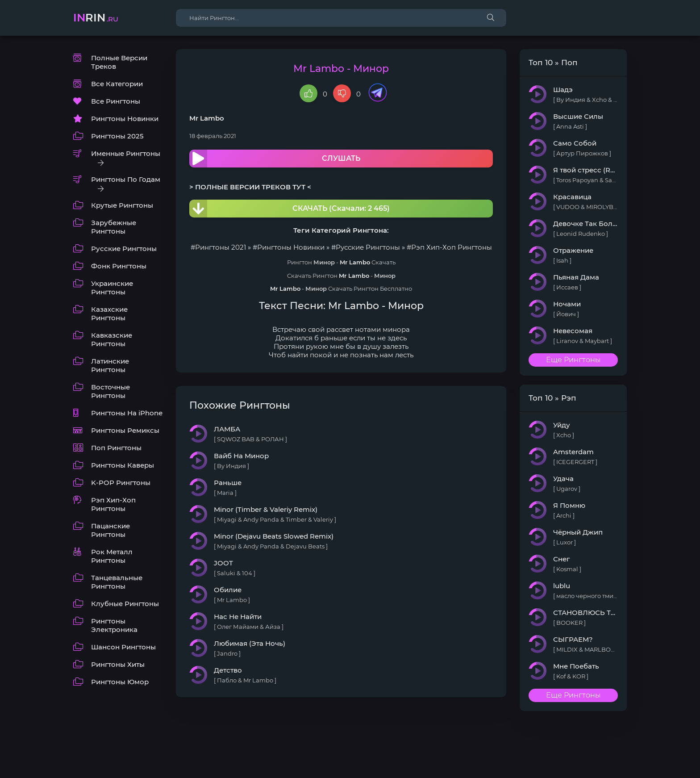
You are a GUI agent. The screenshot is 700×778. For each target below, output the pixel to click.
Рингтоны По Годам (126, 179)
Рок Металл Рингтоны (112, 556)
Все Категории (117, 84)
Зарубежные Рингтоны (114, 227)
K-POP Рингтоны (121, 483)
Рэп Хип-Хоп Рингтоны (113, 504)
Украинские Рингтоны (112, 288)
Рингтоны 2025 (117, 136)
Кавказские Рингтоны (112, 339)
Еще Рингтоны (573, 360)
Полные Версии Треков (119, 62)
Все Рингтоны (116, 101)
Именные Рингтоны (126, 153)
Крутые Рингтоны (122, 205)
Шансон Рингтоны (123, 647)
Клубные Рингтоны (125, 604)
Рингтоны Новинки (125, 119)
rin (96, 18)
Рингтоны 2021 (221, 247)
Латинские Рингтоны (110, 365)
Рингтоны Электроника (114, 625)
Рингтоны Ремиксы (125, 430)
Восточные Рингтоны (110, 391)
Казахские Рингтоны (109, 314)
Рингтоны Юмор (120, 682)
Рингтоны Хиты (118, 664)
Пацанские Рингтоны (110, 530)
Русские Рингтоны (124, 249)
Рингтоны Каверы (123, 465)
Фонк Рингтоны (119, 266)
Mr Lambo (207, 118)
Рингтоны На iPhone (127, 413)
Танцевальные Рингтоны (117, 582)
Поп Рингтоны (116, 448)
